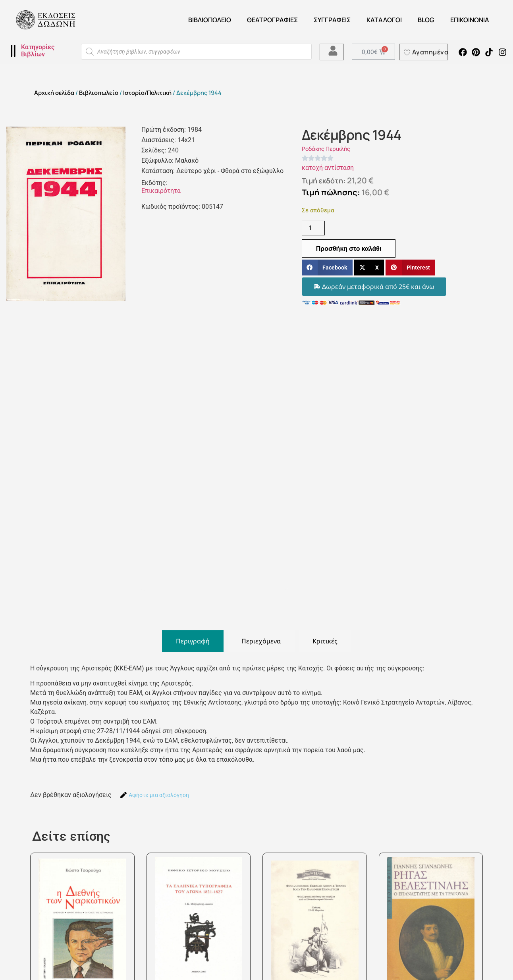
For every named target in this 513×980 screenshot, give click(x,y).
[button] (327, 268)
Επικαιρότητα (161, 191)
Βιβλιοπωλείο (210, 20)
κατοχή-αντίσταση (328, 168)
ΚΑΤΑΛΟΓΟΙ (384, 20)
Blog (426, 20)
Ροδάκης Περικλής (326, 149)
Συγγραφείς (332, 20)
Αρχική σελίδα (54, 92)
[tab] (193, 641)
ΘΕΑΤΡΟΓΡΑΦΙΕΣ (272, 20)
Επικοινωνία (470, 20)
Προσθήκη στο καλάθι (349, 248)
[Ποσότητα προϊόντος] (313, 228)
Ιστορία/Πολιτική (147, 92)
